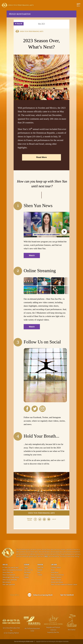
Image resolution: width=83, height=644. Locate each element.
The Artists (27, 572)
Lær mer (54, 565)
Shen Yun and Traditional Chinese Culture (64, 585)
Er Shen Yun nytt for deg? (11, 567)
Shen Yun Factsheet (9, 575)
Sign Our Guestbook (67, 595)
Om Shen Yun (28, 570)
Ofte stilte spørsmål (9, 585)
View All (18, 24)
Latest (26, 567)
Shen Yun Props (56, 580)
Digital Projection (56, 577)
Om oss (5, 565)
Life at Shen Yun (8, 572)
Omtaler (26, 575)
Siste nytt (40, 567)
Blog (39, 572)
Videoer (27, 565)
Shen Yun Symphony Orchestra (12, 570)
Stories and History (57, 582)
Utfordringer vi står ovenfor (11, 577)
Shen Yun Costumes (57, 575)
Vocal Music (55, 572)
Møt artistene (7, 582)
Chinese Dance (56, 567)
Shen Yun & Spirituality (10, 580)
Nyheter (40, 565)
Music (53, 570)
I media (26, 577)
